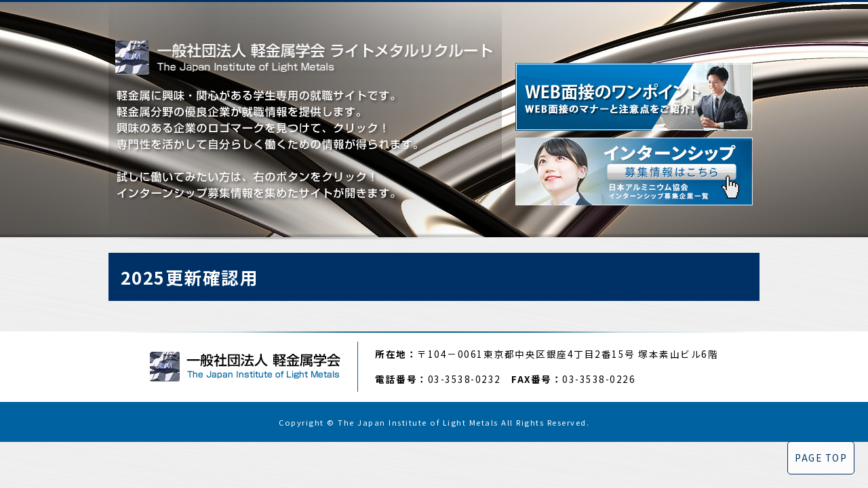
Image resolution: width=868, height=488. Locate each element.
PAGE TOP (821, 457)
